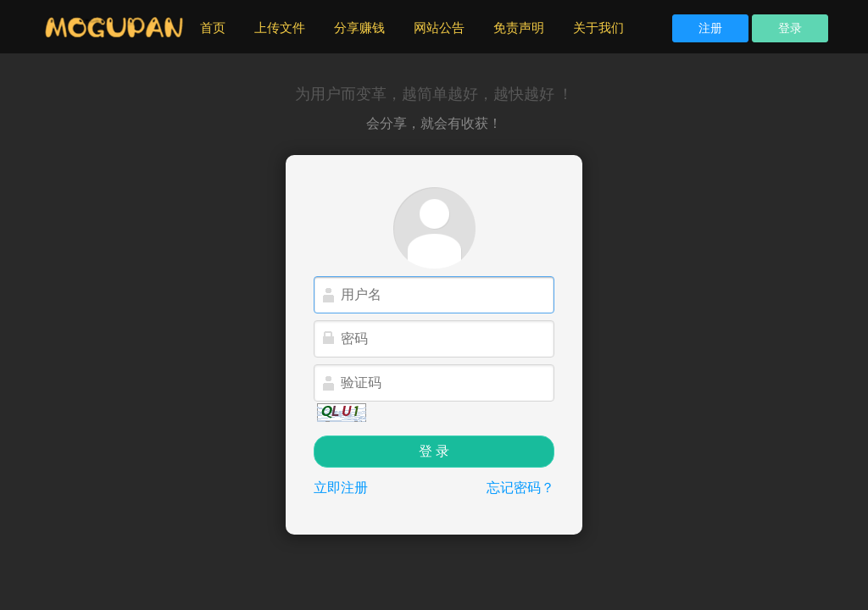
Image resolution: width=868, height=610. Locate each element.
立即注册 (341, 488)
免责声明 (519, 28)
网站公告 (439, 28)
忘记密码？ (520, 488)
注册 (710, 28)
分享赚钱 (359, 28)
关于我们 (598, 28)
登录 (790, 28)
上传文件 (280, 28)
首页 (220, 27)
